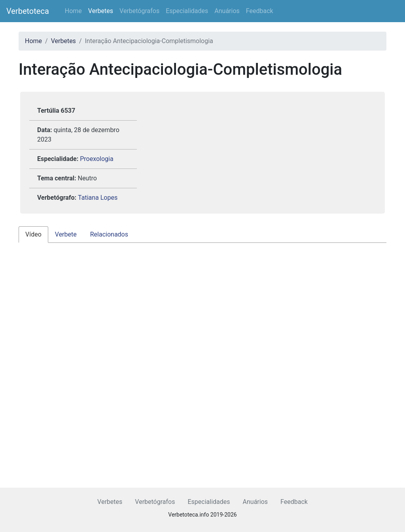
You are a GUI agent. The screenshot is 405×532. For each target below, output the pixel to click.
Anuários (227, 11)
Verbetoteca (28, 11)
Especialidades (187, 11)
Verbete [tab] (66, 234)
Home (73, 11)
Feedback (260, 11)
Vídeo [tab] (33, 234)
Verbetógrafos (139, 11)
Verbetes (101, 11)
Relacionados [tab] (109, 234)
